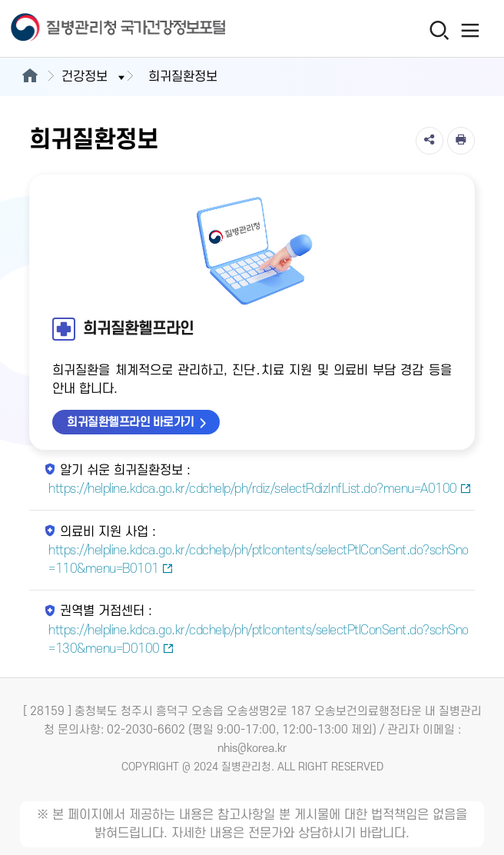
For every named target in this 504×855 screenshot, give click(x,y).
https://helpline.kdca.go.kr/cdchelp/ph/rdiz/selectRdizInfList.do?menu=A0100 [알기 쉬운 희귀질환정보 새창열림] (260, 489)
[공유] (429, 141)
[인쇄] (461, 141)
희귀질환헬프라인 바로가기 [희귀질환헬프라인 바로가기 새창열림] (131, 422)
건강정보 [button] (94, 77)
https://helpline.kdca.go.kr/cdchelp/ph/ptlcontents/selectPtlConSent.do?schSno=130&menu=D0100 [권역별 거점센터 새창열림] (259, 640)
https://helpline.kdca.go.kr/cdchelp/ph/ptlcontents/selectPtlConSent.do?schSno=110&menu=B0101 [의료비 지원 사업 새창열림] (259, 560)
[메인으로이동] (30, 77)
